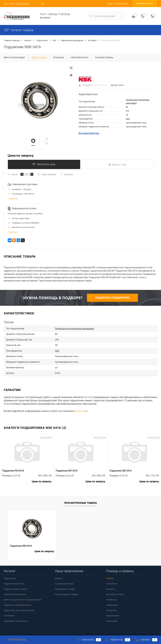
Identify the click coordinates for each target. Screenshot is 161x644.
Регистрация (122, 4)
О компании (112, 582)
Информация (112, 603)
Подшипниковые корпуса (16, 587)
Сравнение (89, 640)
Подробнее (13, 199)
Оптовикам (111, 598)
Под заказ (67, 175)
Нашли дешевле (47, 175)
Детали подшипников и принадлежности (23, 598)
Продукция (111, 609)
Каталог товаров (19, 30)
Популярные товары (64, 582)
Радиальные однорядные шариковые (74, 329)
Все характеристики (89, 134)
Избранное (118, 640)
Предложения (113, 614)
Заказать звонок (145, 3)
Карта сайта (112, 619)
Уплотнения (9, 614)
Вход (110, 4)
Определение (23, 4)
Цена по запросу (21, 156)
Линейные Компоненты (15, 593)
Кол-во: (15, 175)
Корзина (146, 640)
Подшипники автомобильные (17, 603)
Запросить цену (44, 165)
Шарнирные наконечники (16, 619)
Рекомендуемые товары (66, 593)
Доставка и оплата (115, 593)
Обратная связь (15, 640)
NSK (128, 119)
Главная (110, 577)
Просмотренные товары (80, 501)
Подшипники (10, 577)
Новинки (59, 577)
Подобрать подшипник (112, 298)
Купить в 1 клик (117, 165)
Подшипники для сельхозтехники (19, 609)
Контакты (111, 587)
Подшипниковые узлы (14, 582)
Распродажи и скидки (65, 587)
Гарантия (80, 409)
